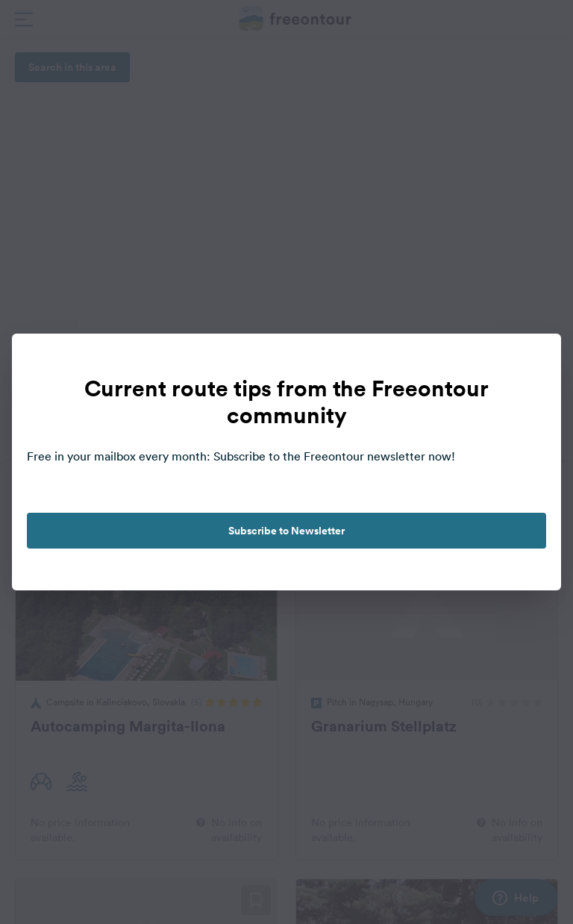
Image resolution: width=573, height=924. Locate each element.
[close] (534, 360)
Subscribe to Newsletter (286, 531)
